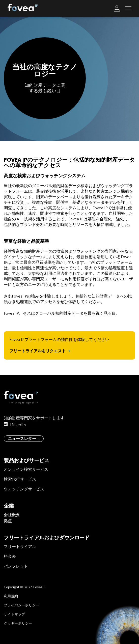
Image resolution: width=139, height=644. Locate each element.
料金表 (10, 556)
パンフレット (16, 566)
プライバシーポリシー (21, 605)
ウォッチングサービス (24, 489)
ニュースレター (24, 438)
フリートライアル (20, 547)
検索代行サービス (20, 479)
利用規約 (11, 596)
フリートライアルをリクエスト (40, 351)
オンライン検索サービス (26, 469)
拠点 (8, 521)
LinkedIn (15, 425)
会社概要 (12, 515)
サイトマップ (14, 614)
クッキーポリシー (18, 623)
